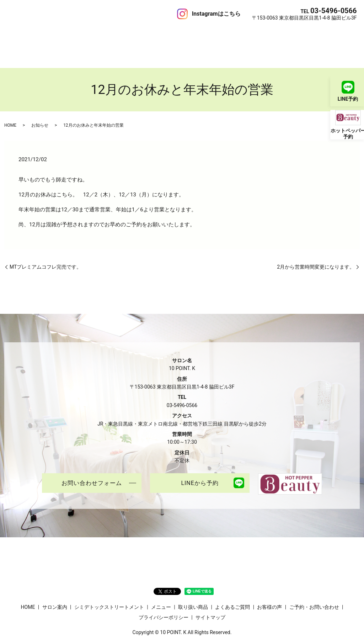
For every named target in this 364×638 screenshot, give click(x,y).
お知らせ (40, 100)
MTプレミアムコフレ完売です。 (45, 241)
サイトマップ (210, 592)
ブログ (270, 33)
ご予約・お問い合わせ (308, 33)
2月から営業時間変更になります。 (316, 241)
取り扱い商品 (173, 33)
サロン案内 (39, 33)
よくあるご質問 (210, 33)
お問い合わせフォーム (92, 458)
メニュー (143, 33)
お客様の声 (245, 33)
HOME (15, 33)
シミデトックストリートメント (92, 33)
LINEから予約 (200, 458)
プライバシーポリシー (164, 592)
